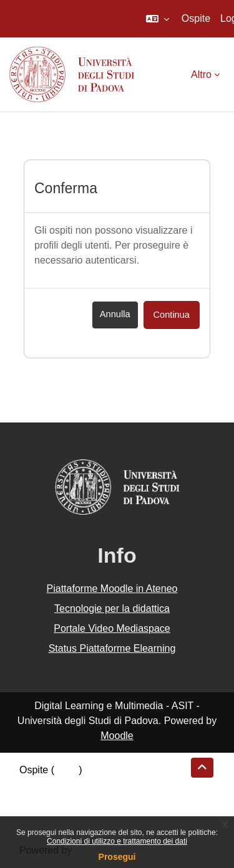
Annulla (115, 314)
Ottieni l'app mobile (62, 815)
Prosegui (117, 857)
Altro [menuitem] (201, 74)
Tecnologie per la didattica (112, 608)
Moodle (117, 736)
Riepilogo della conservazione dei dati (103, 785)
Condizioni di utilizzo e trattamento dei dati (117, 841)
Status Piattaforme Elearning (112, 648)
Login (66, 770)
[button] (158, 19)
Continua (172, 315)
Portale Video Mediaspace (112, 628)
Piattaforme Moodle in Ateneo (112, 589)
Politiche (38, 800)
